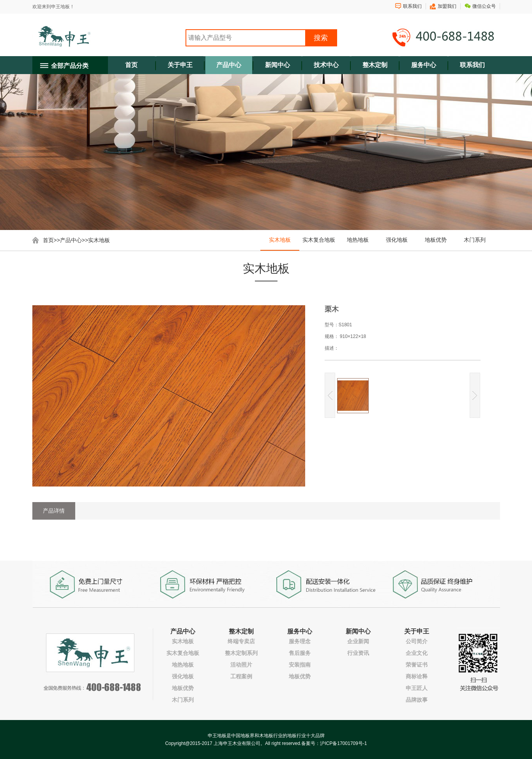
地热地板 (358, 240)
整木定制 (375, 65)
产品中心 (229, 65)
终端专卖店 (241, 641)
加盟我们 (447, 6)
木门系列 (475, 240)
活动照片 (241, 665)
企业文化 (417, 653)
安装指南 (300, 665)
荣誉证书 (417, 665)
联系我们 (412, 6)
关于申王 (180, 65)
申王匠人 (417, 688)
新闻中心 (277, 65)
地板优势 (436, 240)
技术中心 (326, 65)
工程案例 (241, 676)
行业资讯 (358, 653)
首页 (131, 65)
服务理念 (300, 641)
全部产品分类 (70, 66)
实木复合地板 (319, 240)
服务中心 (424, 65)
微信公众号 (484, 6)
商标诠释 (417, 676)
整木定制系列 (241, 653)
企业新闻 (358, 641)
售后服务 (300, 653)
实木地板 (99, 240)
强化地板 (397, 240)
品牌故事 (417, 700)
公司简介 (417, 641)
